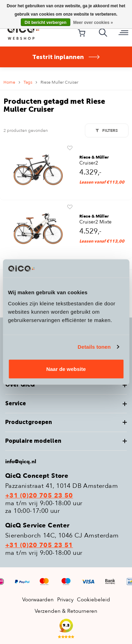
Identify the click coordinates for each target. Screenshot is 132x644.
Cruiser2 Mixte (95, 222)
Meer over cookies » (93, 23)
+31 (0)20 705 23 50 (39, 496)
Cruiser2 (89, 163)
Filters (107, 130)
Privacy (65, 600)
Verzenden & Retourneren (66, 611)
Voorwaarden (38, 600)
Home (9, 82)
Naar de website (66, 369)
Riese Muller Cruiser (59, 82)
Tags (28, 82)
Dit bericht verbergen (46, 23)
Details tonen (94, 347)
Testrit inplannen (66, 57)
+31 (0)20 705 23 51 (39, 545)
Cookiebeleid (94, 600)
